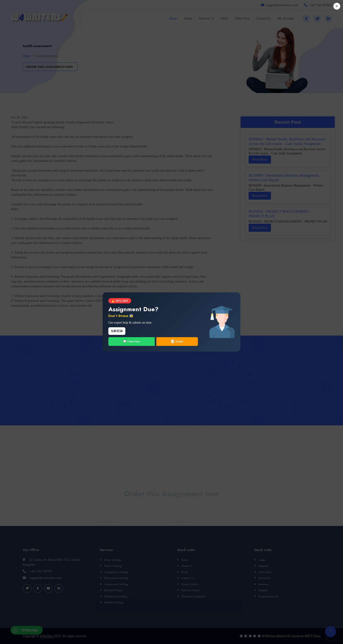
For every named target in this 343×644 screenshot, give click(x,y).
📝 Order (177, 341)
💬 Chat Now (131, 341)
